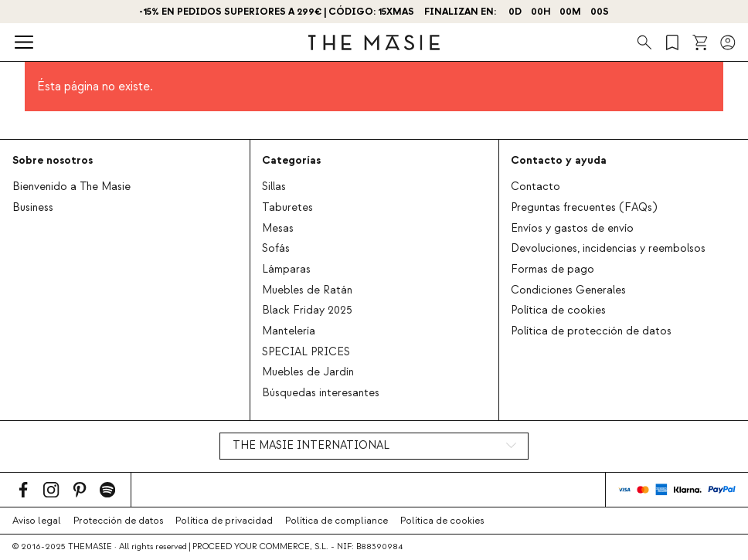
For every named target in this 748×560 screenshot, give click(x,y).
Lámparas (286, 270)
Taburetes (287, 208)
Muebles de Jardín (308, 372)
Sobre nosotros (53, 160)
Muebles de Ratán (307, 290)
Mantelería (289, 331)
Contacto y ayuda (559, 160)
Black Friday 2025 (307, 311)
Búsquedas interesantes (321, 393)
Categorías (291, 160)
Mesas (278, 229)
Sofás (276, 249)
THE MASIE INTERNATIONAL (311, 446)
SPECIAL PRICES (306, 352)
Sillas (274, 187)
